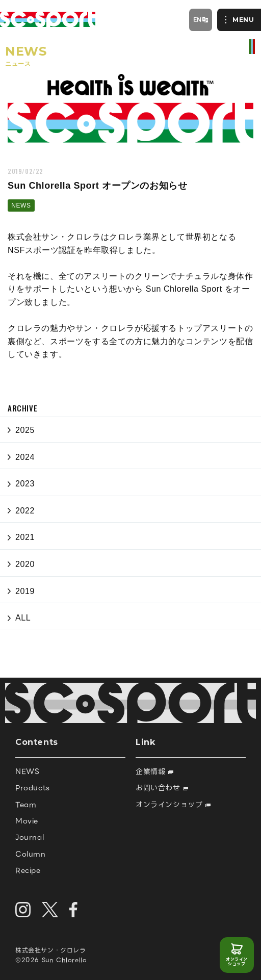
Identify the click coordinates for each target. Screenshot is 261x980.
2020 (25, 564)
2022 (25, 511)
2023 (25, 484)
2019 (25, 591)
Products (33, 788)
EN (198, 19)
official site (252, 47)
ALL (23, 618)
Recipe (28, 870)
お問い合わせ (162, 788)
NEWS (21, 205)
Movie (27, 821)
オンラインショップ (237, 962)
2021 (25, 537)
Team (26, 805)
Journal (30, 837)
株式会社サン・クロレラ (51, 950)
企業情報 (154, 771)
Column (31, 854)
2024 (25, 457)
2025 (25, 430)
